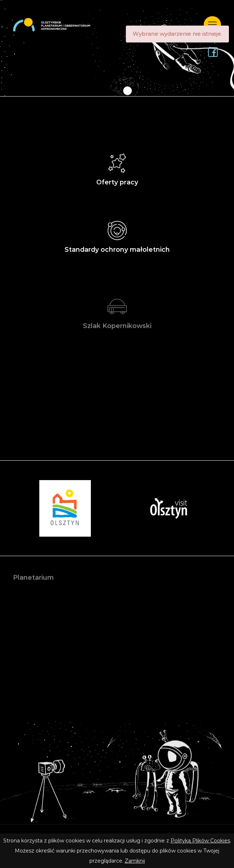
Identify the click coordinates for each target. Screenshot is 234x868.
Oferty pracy (117, 167)
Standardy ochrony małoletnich (117, 235)
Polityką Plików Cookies (200, 841)
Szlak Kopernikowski (117, 315)
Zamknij (135, 861)
